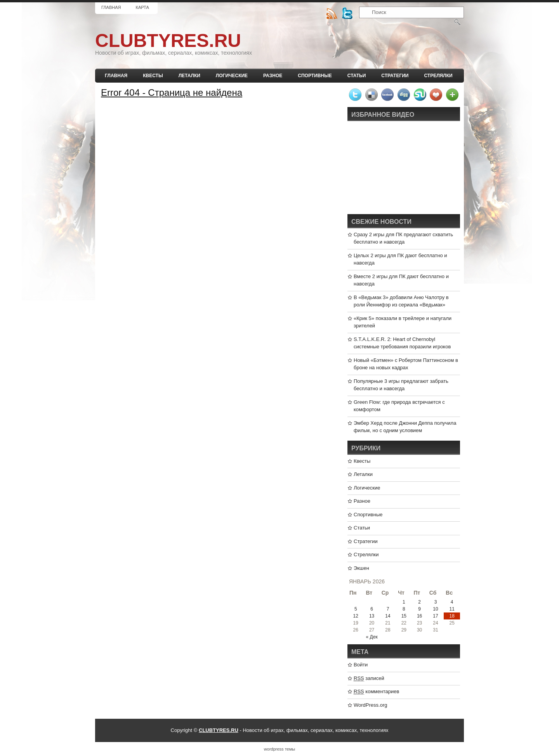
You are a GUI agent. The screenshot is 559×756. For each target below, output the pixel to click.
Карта (142, 7)
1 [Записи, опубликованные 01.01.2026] (404, 602)
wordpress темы (279, 749)
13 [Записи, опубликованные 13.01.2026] (372, 616)
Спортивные (315, 76)
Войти (361, 665)
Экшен (361, 568)
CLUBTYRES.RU (168, 41)
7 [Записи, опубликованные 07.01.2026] (388, 609)
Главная (111, 7)
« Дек (372, 637)
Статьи (357, 76)
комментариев (376, 692)
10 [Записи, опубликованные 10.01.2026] (435, 609)
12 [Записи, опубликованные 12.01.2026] (356, 616)
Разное (273, 76)
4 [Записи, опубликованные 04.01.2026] (452, 602)
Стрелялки (438, 76)
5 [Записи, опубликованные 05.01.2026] (356, 609)
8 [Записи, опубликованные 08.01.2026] (404, 609)
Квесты (153, 76)
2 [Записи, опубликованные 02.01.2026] (419, 602)
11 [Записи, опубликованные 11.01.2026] (452, 609)
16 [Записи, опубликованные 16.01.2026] (419, 616)
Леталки (189, 76)
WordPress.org (370, 705)
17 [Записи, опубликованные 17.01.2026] (435, 616)
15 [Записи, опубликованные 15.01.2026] (404, 616)
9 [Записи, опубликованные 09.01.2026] (419, 609)
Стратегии (395, 76)
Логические (232, 76)
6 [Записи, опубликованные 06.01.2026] (372, 609)
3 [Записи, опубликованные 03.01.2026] (436, 602)
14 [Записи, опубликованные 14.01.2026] (388, 616)
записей (369, 678)
